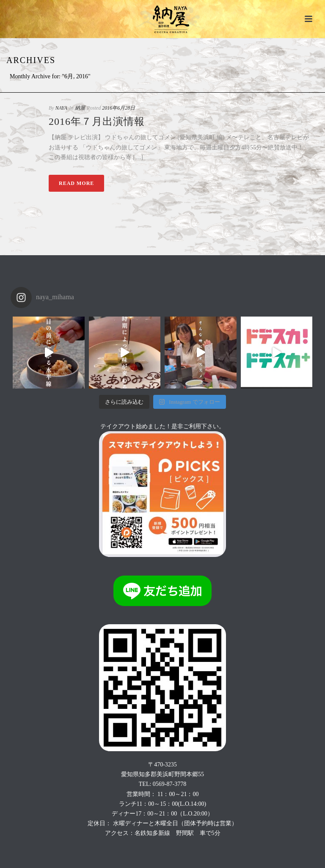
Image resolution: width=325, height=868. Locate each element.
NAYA (61, 108)
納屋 (80, 108)
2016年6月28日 (118, 108)
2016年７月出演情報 (97, 121)
